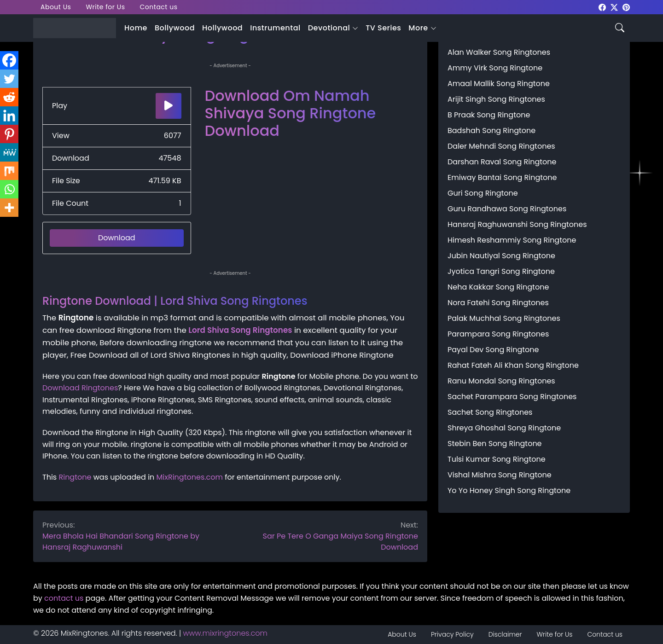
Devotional (329, 28)
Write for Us (105, 7)
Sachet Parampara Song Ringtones (512, 397)
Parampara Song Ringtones (498, 334)
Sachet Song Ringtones (490, 412)
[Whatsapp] (9, 189)
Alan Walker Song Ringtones (499, 52)
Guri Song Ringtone (483, 193)
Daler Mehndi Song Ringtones (501, 146)
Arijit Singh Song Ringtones (496, 99)
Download (117, 238)
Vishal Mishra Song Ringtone (500, 475)
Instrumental (275, 28)
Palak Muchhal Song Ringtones (504, 318)
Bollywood (175, 28)
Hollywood (222, 28)
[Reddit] (9, 97)
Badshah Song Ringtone (491, 131)
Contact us (159, 7)
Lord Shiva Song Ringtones (240, 330)
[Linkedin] (9, 116)
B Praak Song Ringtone (489, 115)
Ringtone (75, 477)
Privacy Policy (452, 634)
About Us (56, 7)
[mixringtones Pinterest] (626, 7)
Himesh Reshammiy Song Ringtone (512, 240)
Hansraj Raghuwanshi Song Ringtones (517, 224)
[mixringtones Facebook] (602, 7)
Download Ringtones (80, 388)
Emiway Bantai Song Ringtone (502, 177)
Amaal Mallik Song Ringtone (499, 84)
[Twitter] (9, 79)
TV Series (383, 28)
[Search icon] (620, 27)
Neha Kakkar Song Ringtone (498, 287)
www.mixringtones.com (225, 633)
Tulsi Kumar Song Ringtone (497, 459)
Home (136, 28)
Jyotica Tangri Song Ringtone (501, 271)
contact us (64, 598)
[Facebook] (9, 60)
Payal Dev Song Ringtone (493, 350)
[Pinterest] (9, 134)
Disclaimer (505, 634)
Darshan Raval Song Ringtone (502, 162)
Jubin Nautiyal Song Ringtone (501, 256)
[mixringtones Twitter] (614, 7)
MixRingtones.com (190, 477)
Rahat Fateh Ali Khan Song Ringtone (513, 365)
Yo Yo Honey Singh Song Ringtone (509, 490)
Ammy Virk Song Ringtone (495, 68)
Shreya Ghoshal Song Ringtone (504, 428)
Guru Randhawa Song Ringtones (507, 209)
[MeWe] (9, 152)
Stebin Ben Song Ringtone (495, 444)
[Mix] (9, 171)
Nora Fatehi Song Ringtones (498, 303)
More (418, 28)
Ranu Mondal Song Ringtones (501, 381)
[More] (9, 208)
